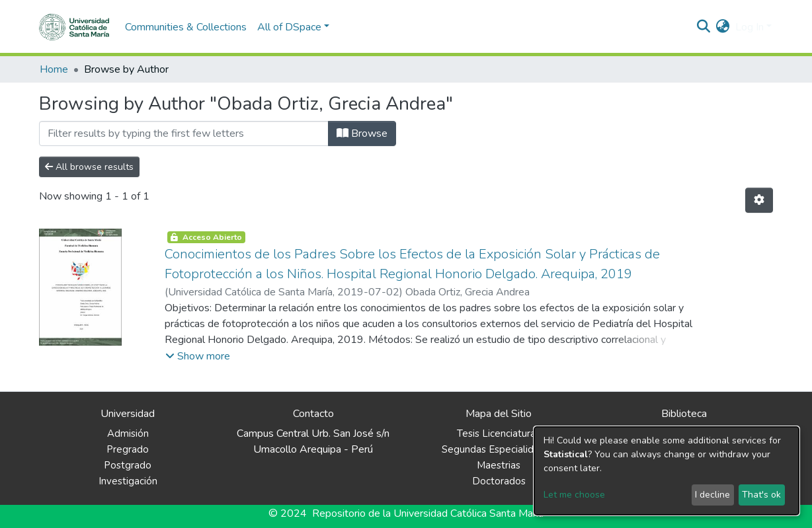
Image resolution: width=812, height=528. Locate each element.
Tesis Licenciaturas (499, 434)
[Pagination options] (759, 200)
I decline (712, 495)
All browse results (89, 167)
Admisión (128, 434)
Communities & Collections (186, 27)
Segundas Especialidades (499, 449)
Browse (362, 133)
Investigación (128, 481)
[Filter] (184, 133)
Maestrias (499, 465)
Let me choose (574, 495)
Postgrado (128, 465)
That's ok (761, 495)
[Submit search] (704, 27)
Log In (750, 27)
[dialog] (667, 471)
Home (54, 69)
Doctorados (499, 481)
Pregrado (128, 449)
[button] (723, 27)
